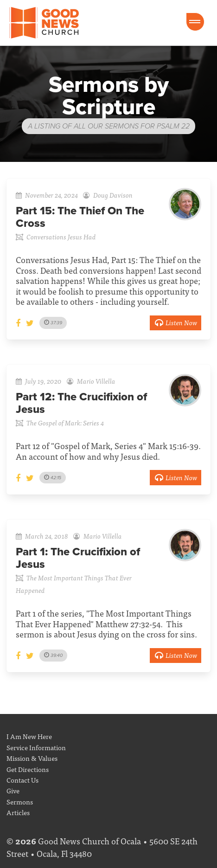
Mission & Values (32, 758)
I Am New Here (29, 736)
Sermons (20, 801)
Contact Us (22, 780)
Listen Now (176, 322)
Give (13, 790)
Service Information (36, 747)
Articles (18, 812)
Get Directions (28, 769)
